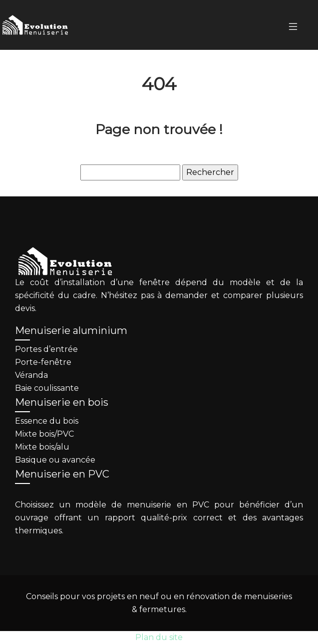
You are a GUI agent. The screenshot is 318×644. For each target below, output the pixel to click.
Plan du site (159, 637)
